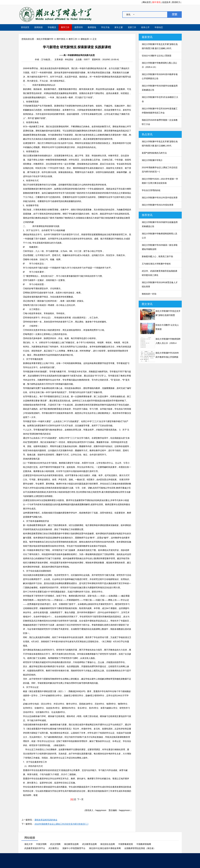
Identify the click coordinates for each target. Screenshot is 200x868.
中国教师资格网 (144, 844)
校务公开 (145, 27)
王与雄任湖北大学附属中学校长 (156, 264)
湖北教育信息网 (71, 844)
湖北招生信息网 (107, 844)
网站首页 (147, 2)
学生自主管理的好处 (151, 190)
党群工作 (132, 27)
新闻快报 (38, 27)
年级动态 (159, 27)
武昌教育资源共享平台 (35, 848)
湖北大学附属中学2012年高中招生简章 (160, 198)
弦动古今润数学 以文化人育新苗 (157, 56)
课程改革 (85, 39)
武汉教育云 (54, 848)
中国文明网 (41, 844)
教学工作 (65, 27)
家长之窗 (119, 27)
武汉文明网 (55, 844)
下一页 (80, 799)
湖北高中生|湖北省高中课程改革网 (105, 848)
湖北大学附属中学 (45, 39)
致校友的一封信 (149, 294)
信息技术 (166, 2)
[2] (75, 799)
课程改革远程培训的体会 (46, 820)
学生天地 (105, 27)
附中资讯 (156, 2)
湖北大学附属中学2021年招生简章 (158, 205)
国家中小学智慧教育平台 (74, 848)
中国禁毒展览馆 (126, 844)
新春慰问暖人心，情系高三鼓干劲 (157, 256)
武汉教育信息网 (89, 844)
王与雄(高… (47, 59)
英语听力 (176, 2)
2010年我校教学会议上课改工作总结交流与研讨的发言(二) (61, 824)
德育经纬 (79, 27)
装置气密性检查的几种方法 (154, 153)
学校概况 (52, 27)
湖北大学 (29, 844)
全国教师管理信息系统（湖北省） (140, 848)
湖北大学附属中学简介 (152, 160)
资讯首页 (25, 27)
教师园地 (92, 27)
